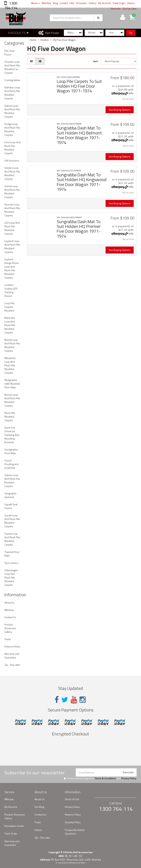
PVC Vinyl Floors (9, 53)
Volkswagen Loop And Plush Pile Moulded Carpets (11, 577)
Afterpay (9, 610)
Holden (45, 40)
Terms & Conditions (105, 778)
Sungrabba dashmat (10, 495)
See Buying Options (120, 110)
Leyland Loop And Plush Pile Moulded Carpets (12, 246)
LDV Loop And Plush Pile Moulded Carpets (12, 228)
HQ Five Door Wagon (64, 40)
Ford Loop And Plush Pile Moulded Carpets (12, 148)
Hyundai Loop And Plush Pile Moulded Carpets (12, 210)
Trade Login (119, 3)
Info (131, 93)
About (35, 3)
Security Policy (73, 822)
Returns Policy (12, 646)
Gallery (93, 3)
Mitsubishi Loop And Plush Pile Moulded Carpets (10, 365)
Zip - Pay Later (12, 665)
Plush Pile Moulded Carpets (10, 417)
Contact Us (10, 617)
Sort (96, 61)
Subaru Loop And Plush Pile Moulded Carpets (12, 481)
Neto (83, 863)
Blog (55, 3)
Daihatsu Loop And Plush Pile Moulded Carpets (12, 93)
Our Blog (39, 807)
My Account (104, 3)
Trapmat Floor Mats (12, 554)
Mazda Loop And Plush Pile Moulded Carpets (12, 345)
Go (131, 33)
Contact (64, 3)
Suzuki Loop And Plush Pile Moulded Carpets (12, 521)
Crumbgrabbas (12, 80)
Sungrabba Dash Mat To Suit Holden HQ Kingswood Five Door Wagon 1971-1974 (82, 182)
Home (33, 40)
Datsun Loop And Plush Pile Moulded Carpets (12, 111)
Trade (8, 639)
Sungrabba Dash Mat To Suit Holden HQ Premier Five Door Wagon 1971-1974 (79, 229)
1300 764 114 (11, 5)
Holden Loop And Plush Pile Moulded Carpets (12, 173)
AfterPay (46, 3)
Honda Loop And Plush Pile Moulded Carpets (12, 192)
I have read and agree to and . (100, 778)
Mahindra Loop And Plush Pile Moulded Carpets (10, 325)
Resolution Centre (14, 826)
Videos (131, 3)
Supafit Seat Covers (11, 506)
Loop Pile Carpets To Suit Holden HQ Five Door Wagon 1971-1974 (79, 86)
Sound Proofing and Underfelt (11, 464)
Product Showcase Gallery (10, 628)
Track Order (11, 834)
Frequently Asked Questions (75, 832)
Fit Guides (81, 3)
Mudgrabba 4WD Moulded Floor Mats (12, 384)
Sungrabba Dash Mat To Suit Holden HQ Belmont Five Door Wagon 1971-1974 (79, 135)
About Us (9, 603)
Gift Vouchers (12, 160)
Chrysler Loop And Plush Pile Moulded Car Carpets (12, 67)
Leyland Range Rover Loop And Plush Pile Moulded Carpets (12, 268)
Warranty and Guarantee (12, 656)
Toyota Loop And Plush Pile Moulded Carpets (12, 539)
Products (18, 33)
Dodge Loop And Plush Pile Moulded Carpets (12, 129)
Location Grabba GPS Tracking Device (11, 290)
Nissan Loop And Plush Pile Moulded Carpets (12, 400)
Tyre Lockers (11, 563)
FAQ (72, 3)
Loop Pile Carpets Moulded (9, 307)
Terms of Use (72, 799)
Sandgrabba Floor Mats (11, 451)
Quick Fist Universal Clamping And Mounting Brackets (12, 435)
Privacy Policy (129, 778)
